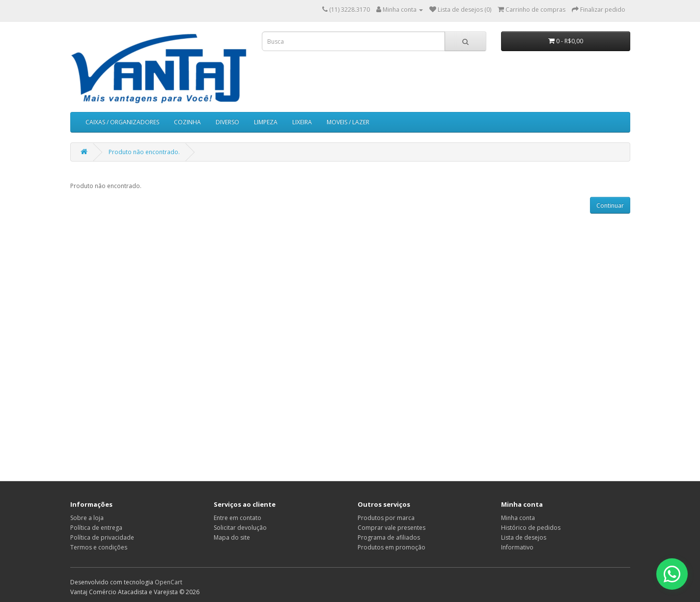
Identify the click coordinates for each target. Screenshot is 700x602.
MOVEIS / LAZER (348, 122)
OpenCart (168, 582)
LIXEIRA (302, 122)
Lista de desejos (524, 537)
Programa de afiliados (389, 537)
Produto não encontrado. (144, 152)
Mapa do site (232, 537)
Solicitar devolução (240, 528)
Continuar (610, 205)
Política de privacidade (102, 537)
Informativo (517, 547)
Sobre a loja (87, 518)
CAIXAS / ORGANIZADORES (122, 122)
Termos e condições (99, 547)
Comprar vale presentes (392, 528)
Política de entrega (96, 528)
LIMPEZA (266, 122)
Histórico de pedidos (531, 528)
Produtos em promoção (392, 547)
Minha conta (518, 518)
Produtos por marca (386, 518)
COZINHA (187, 122)
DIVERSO (227, 122)
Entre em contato (238, 518)
